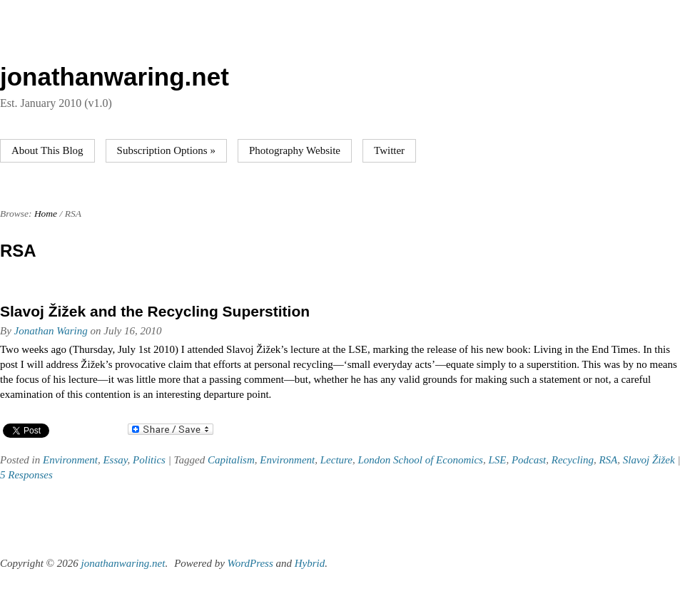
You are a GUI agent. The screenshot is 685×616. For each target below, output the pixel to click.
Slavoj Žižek (649, 460)
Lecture (336, 460)
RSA (608, 460)
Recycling (573, 460)
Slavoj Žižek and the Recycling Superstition (155, 311)
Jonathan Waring (51, 331)
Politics (149, 460)
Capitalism (231, 460)
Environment (70, 460)
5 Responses (26, 475)
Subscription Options (166, 150)
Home (46, 214)
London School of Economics (421, 460)
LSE (497, 460)
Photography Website (295, 150)
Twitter (389, 150)
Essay (115, 460)
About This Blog (47, 150)
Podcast (529, 460)
